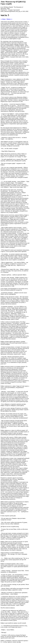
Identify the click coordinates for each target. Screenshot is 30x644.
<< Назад (3, 19)
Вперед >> (9, 19)
